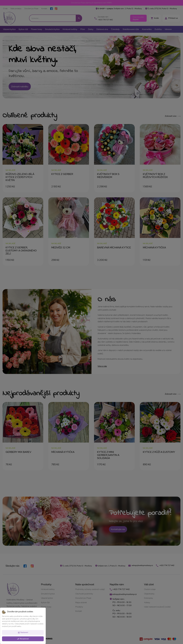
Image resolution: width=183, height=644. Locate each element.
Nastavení (23, 632)
